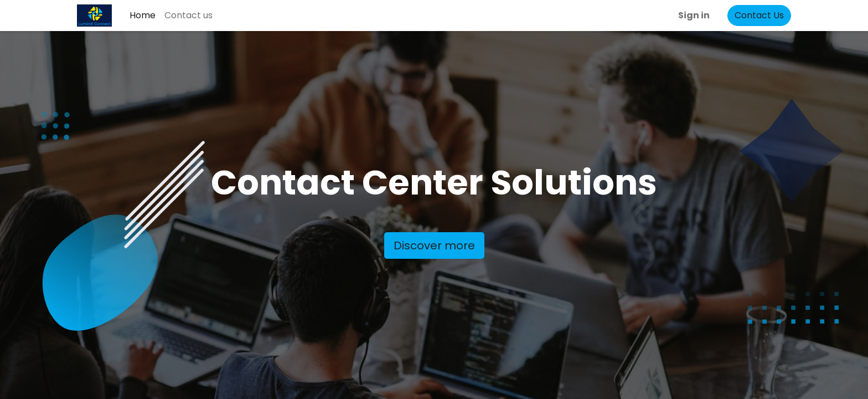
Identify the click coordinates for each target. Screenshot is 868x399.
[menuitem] (143, 16)
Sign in (694, 15)
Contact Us (759, 15)
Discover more (434, 245)
